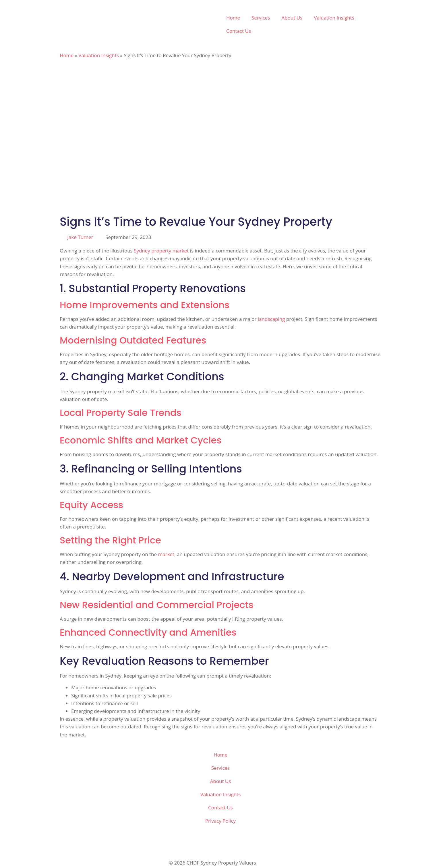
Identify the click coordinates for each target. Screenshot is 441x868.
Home (233, 18)
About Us (292, 18)
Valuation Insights (334, 18)
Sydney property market (161, 251)
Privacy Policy (220, 821)
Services (261, 18)
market (166, 554)
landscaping (271, 319)
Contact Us (239, 31)
